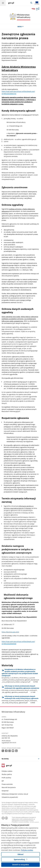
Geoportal (5, 791)
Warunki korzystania (9, 787)
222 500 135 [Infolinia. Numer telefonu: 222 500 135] (6, 738)
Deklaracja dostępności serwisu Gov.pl (15, 794)
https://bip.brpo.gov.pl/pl (10, 632)
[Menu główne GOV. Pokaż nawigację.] (3, 3)
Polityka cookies (7, 771)
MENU (21, 27)
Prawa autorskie (7, 784)
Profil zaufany (6, 778)
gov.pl (7, 766)
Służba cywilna (7, 774)
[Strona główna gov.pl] (11, 3)
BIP (3, 781)
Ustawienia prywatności (10, 797)
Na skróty (5, 759)
